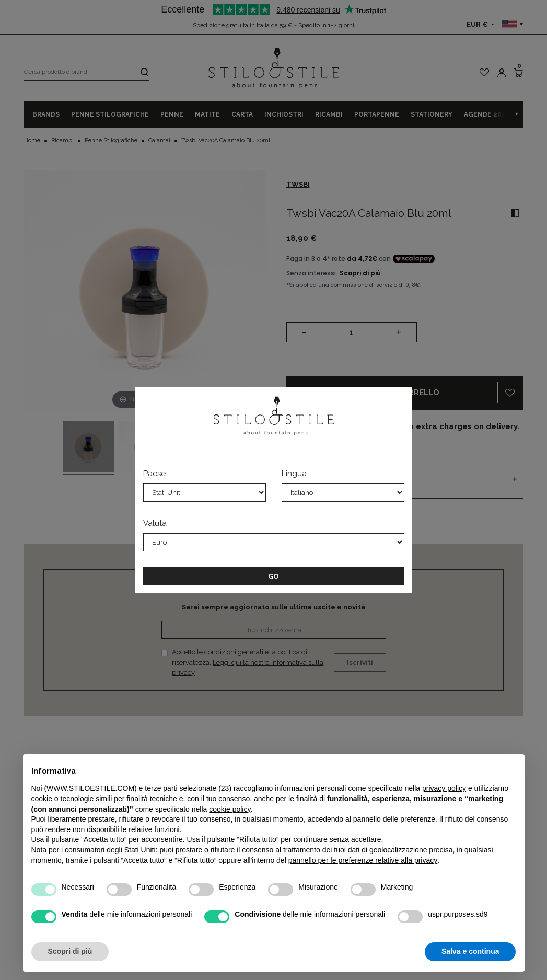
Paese (154, 474)
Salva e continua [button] (470, 951)
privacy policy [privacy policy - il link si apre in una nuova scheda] (444, 788)
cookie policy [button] (230, 809)
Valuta (155, 523)
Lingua (294, 474)
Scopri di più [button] (70, 951)
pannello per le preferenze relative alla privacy (363, 860)
